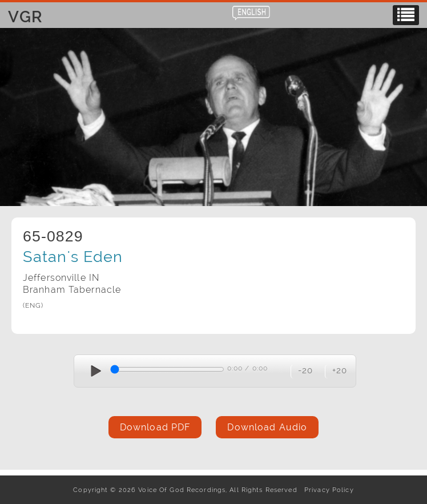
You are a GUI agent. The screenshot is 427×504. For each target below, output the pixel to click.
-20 (305, 370)
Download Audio (267, 427)
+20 (340, 370)
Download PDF (155, 427)
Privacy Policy (327, 490)
